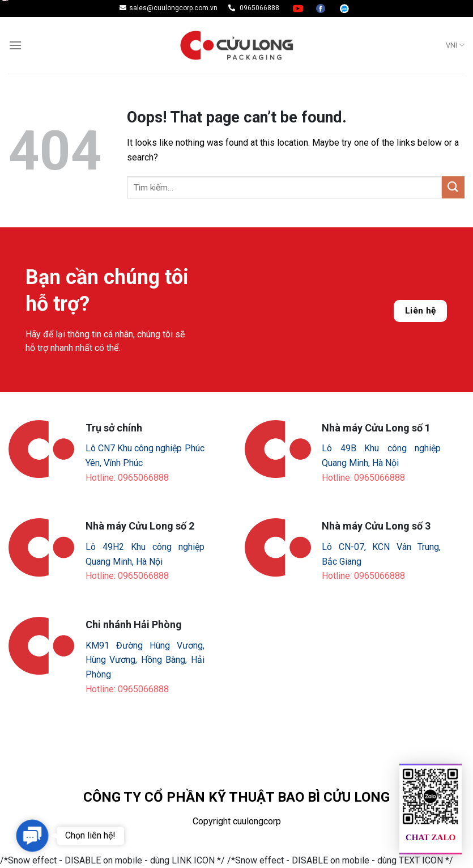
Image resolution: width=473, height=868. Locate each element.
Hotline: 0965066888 (127, 478)
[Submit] (453, 187)
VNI (455, 45)
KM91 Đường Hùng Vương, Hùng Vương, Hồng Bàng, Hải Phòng (145, 660)
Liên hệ (421, 311)
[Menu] (15, 45)
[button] (32, 836)
